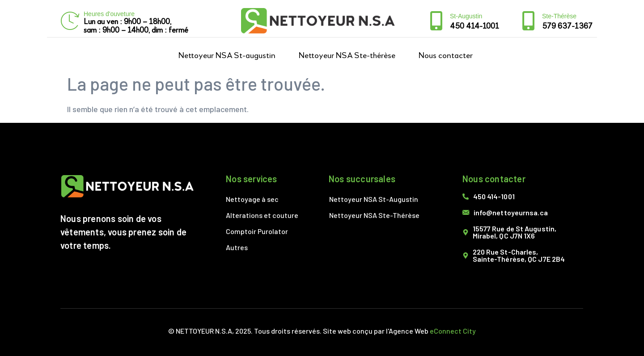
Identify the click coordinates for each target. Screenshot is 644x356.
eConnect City (453, 331)
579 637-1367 (567, 26)
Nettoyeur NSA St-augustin (227, 56)
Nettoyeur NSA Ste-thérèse (347, 56)
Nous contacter (446, 56)
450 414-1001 (475, 26)
